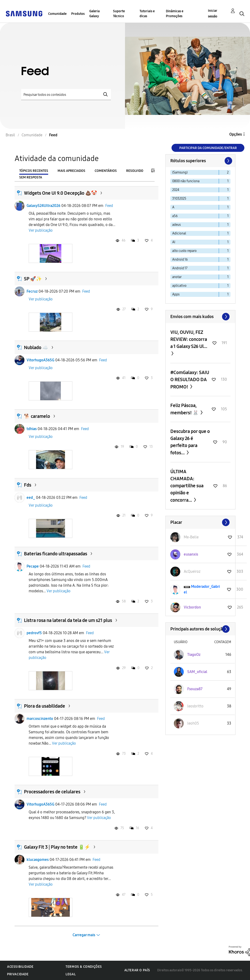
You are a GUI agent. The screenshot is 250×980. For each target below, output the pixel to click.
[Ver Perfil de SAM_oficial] (197, 672)
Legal (71, 974)
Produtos (78, 14)
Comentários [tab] (106, 171)
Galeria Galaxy (94, 14)
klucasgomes (38, 860)
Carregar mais (84, 935)
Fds (28, 485)
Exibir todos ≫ (200, 317)
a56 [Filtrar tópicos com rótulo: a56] (175, 216)
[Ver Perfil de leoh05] (193, 723)
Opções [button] (236, 134)
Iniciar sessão (213, 14)
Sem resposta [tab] (31, 177)
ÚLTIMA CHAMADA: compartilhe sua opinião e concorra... (187, 486)
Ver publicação (41, 230)
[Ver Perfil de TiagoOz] (194, 655)
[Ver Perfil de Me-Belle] (191, 537)
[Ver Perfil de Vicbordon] (192, 607)
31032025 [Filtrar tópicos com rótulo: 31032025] (179, 199)
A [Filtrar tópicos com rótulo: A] (173, 207)
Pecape (33, 566)
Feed (109, 206)
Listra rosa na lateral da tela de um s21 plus (68, 620)
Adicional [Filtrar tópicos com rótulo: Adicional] (179, 233)
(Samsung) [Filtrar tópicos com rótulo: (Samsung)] (180, 172)
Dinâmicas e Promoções (175, 14)
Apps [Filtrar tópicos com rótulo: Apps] (176, 294)
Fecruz (32, 291)
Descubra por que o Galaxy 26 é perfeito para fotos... (190, 442)
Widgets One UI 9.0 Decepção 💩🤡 (61, 193)
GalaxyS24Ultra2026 (43, 206)
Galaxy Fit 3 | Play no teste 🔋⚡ (57, 847)
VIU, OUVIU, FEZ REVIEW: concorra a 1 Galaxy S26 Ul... (189, 339)
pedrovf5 (34, 633)
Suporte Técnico (119, 14)
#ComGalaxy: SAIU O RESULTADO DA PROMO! (190, 380)
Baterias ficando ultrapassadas (56, 554)
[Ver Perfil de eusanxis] (191, 554)
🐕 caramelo (37, 416)
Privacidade (18, 974)
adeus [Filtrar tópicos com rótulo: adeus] (176, 225)
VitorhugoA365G (40, 360)
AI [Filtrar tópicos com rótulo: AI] (174, 242)
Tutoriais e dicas (147, 14)
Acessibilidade (20, 967)
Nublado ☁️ (36, 347)
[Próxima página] (228, 161)
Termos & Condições (84, 967)
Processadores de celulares (52, 792)
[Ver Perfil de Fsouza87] (195, 689)
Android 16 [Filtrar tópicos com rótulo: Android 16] (180, 260)
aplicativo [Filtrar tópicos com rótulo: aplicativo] (179, 286)
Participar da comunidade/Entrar (208, 148)
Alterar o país (137, 970)
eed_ (31, 498)
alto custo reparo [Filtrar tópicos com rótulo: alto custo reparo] (184, 251)
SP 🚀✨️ (33, 279)
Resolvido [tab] (135, 171)
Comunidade (57, 14)
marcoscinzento (40, 719)
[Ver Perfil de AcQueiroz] (192, 571)
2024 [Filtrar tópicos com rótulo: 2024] (176, 190)
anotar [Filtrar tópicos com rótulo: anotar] (177, 277)
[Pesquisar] (66, 95)
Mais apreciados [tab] (71, 171)
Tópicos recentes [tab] (34, 171)
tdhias (32, 429)
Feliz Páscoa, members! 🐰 (185, 409)
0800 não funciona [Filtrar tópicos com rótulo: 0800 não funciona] (186, 181)
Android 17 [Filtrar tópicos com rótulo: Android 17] (180, 268)
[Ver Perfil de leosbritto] (195, 706)
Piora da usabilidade (45, 706)
